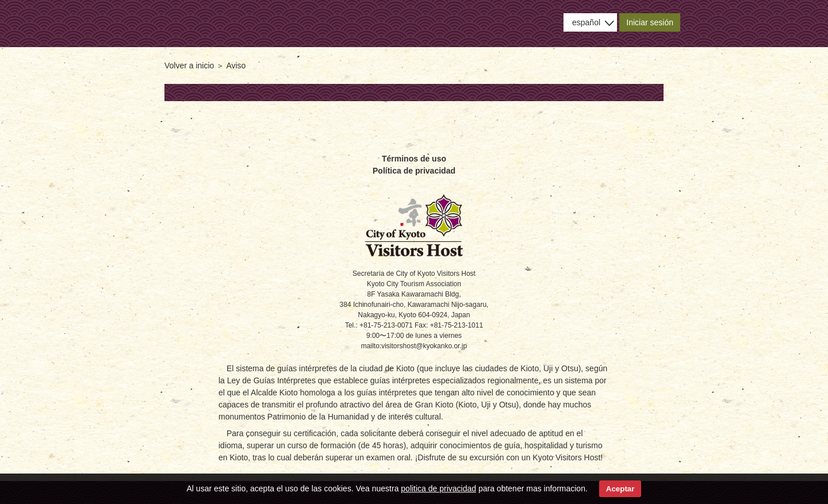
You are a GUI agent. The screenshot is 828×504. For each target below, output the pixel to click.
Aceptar (620, 489)
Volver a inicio (189, 66)
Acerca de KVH (336, 24)
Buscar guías (395, 24)
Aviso (454, 24)
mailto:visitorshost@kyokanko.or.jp (414, 346)
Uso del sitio (514, 24)
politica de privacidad (438, 488)
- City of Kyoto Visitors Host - (197, 22)
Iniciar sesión (650, 22)
